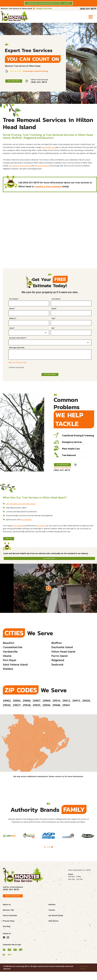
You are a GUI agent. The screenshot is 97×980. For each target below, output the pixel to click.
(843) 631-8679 (88, 11)
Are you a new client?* (18, 341)
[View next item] (52, 861)
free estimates (26, 529)
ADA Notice (53, 937)
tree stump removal (42, 169)
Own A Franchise (10, 931)
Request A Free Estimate (18, 911)
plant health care (48, 150)
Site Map (7, 942)
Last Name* (56, 302)
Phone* (12, 312)
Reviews (52, 920)
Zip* (53, 331)
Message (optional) (17, 351)
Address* (13, 321)
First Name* (14, 302)
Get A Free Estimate (18, 83)
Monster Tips (8, 926)
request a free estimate (48, 189)
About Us (12, 549)
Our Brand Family (56, 931)
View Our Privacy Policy (17, 365)
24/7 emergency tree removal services (21, 513)
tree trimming (25, 169)
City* (53, 321)
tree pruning (40, 535)
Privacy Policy (9, 937)
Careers (52, 926)
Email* (54, 312)
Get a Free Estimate (50, 381)
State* (12, 331)
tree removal (14, 169)
